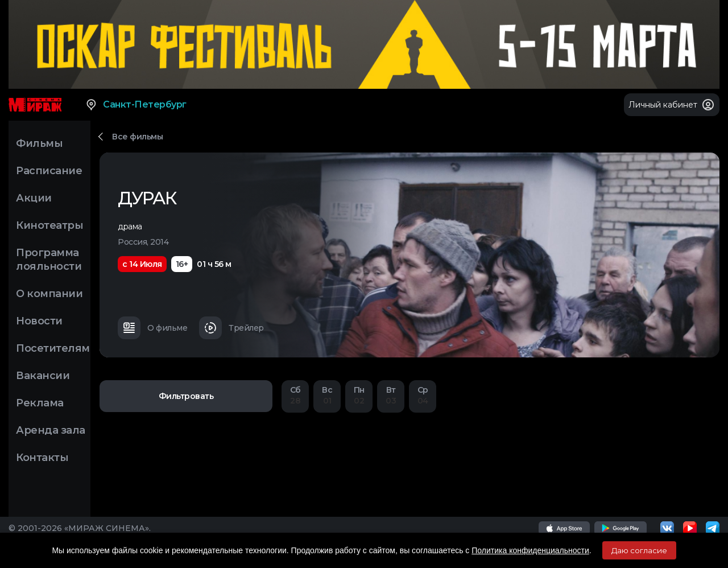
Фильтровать (186, 396)
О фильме (152, 328)
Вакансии (43, 376)
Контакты (42, 458)
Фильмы (39, 143)
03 (391, 395)
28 (295, 395)
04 (423, 395)
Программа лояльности (49, 260)
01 (327, 395)
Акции (34, 198)
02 (359, 395)
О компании (49, 294)
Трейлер (231, 328)
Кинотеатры (49, 225)
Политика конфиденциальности (530, 550)
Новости (39, 321)
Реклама (40, 403)
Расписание (49, 171)
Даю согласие (639, 550)
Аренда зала (51, 430)
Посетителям (53, 348)
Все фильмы (137, 137)
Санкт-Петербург (136, 105)
